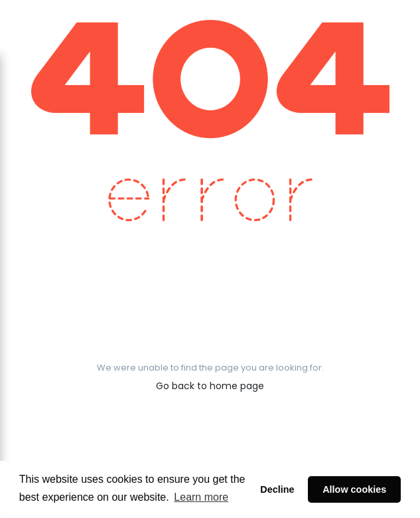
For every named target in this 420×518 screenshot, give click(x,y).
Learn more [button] (201, 497)
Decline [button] (277, 489)
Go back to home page (210, 386)
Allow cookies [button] (354, 489)
